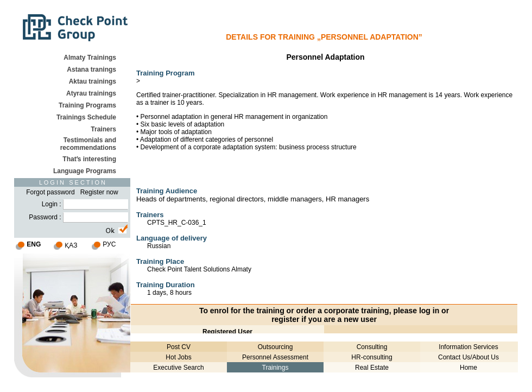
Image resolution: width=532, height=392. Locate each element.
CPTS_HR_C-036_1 (177, 223)
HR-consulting (372, 357)
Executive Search (178, 368)
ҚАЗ (71, 245)
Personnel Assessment (275, 357)
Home (468, 368)
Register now (99, 192)
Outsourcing (275, 347)
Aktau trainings (93, 81)
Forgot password (50, 192)
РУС (109, 244)
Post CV (179, 347)
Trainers (103, 129)
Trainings (275, 368)
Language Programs (85, 171)
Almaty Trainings (90, 58)
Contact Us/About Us (468, 357)
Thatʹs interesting (89, 159)
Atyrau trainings (91, 93)
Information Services (468, 347)
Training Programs (87, 105)
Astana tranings (91, 69)
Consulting (372, 347)
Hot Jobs (178, 357)
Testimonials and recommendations (88, 144)
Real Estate (372, 368)
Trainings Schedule (86, 117)
